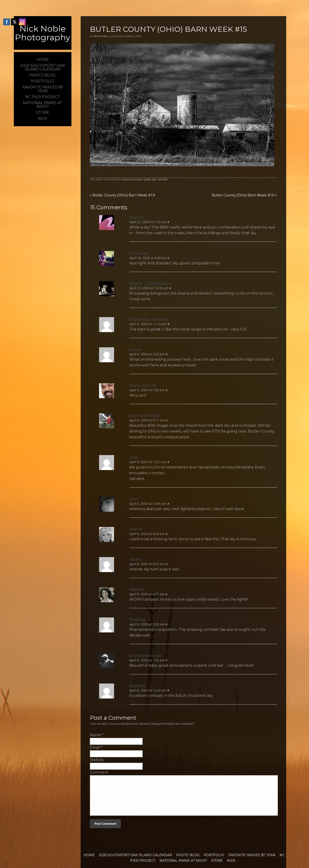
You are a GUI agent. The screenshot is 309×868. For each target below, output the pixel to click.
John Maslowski (145, 415)
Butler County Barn (137, 180)
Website (97, 760)
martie (136, 217)
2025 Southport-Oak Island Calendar (135, 855)
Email (95, 747)
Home (89, 855)
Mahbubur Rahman (149, 319)
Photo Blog (188, 855)
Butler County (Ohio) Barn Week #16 (244, 195)
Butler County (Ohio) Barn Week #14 (122, 195)
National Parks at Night (183, 861)
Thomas (137, 620)
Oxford (162, 180)
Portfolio (214, 855)
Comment (99, 772)
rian (133, 499)
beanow (137, 686)
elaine (136, 559)
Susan (135, 349)
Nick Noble (101, 36)
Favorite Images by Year (252, 855)
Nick (231, 861)
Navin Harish (143, 385)
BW (154, 180)
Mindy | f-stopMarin (150, 283)
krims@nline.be (145, 655)
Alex (134, 457)
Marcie (136, 589)
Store (217, 861)
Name (95, 735)
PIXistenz (139, 253)
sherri (135, 529)
